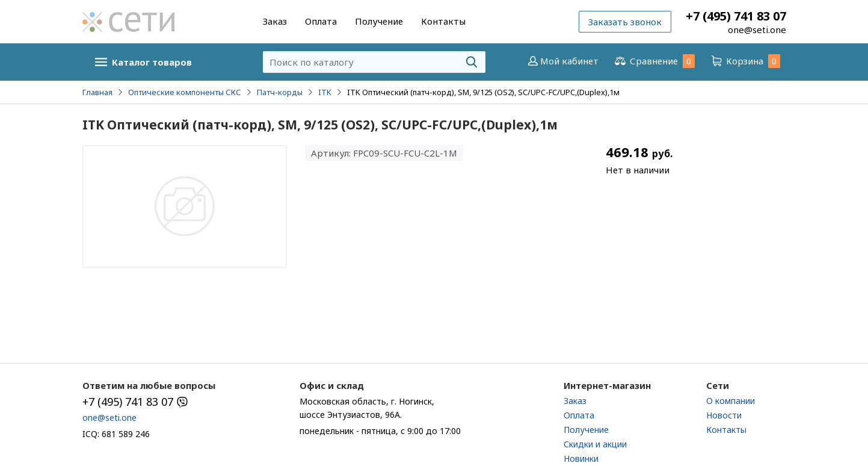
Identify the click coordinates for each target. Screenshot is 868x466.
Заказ (275, 21)
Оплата (321, 21)
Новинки (581, 458)
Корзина (745, 61)
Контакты (443, 21)
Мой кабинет (562, 61)
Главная (97, 92)
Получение (379, 21)
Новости (724, 415)
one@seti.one (757, 30)
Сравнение (654, 61)
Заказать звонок (625, 22)
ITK (325, 92)
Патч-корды (280, 92)
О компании (731, 401)
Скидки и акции (595, 444)
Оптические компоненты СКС (185, 92)
